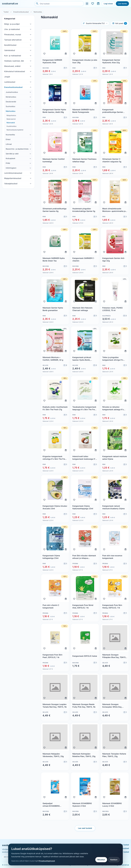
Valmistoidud (10, 50)
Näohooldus (38, 12)
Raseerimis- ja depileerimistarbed (17, 149)
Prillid (8, 163)
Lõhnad (9, 144)
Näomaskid (11, 123)
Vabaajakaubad (11, 184)
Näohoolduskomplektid (15, 130)
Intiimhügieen (11, 168)
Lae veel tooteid (85, 828)
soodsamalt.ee (10, 4)
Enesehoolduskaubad (21, 12)
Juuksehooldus (12, 92)
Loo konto (122, 4)
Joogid (7, 77)
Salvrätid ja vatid (12, 154)
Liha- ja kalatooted (12, 29)
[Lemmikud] (93, 4)
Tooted (6, 12)
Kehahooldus (11, 97)
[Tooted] (87, 4)
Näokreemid (11, 119)
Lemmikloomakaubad (13, 173)
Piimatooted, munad (13, 34)
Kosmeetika (10, 135)
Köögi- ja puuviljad (12, 24)
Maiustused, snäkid (12, 66)
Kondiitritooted (10, 45)
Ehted (8, 139)
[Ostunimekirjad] (98, 4)
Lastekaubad (10, 82)
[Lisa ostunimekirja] (66, 54)
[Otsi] (37, 4)
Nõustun (101, 860)
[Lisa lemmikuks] (44, 54)
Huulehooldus (11, 126)
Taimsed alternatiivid (13, 40)
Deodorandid (11, 102)
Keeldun (114, 860)
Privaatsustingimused (47, 861)
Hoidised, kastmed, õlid (14, 61)
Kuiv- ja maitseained (13, 56)
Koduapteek (10, 158)
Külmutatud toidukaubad (15, 71)
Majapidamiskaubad (13, 178)
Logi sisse (108, 4)
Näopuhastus (11, 115)
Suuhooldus (10, 106)
